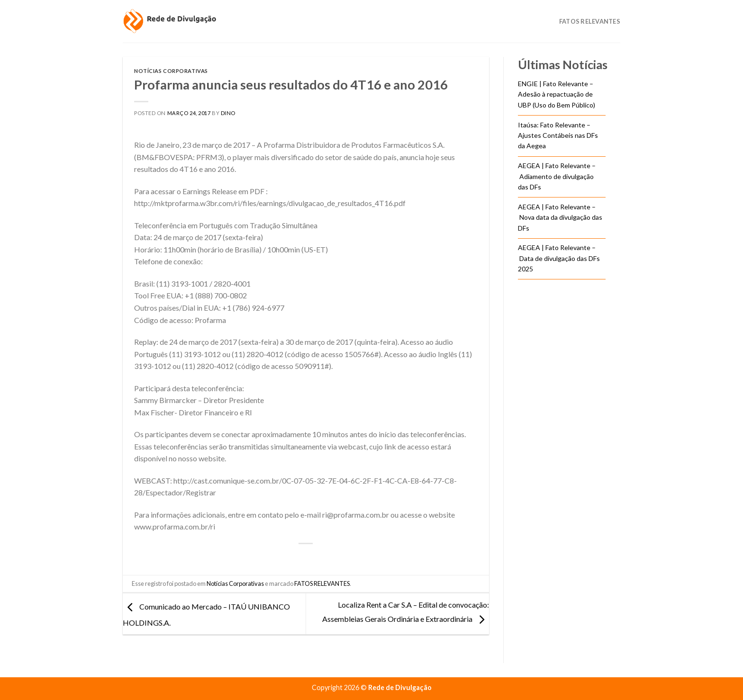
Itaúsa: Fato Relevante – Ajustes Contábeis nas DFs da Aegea (558, 135)
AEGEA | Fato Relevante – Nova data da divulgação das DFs (560, 217)
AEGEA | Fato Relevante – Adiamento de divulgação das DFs (557, 176)
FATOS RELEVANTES (322, 583)
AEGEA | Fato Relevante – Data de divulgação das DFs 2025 (559, 258)
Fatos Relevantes (590, 21)
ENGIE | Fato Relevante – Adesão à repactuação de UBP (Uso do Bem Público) (557, 94)
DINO (228, 113)
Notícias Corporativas (171, 71)
